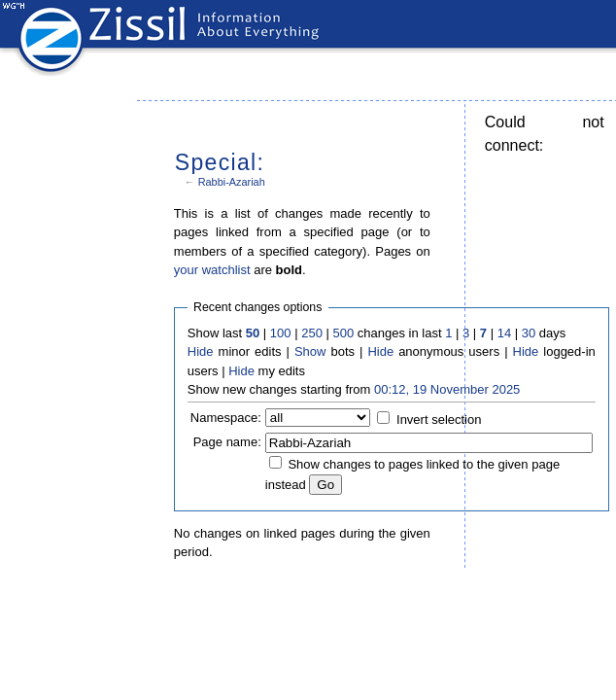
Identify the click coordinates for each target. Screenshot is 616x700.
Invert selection (439, 420)
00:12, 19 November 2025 (447, 389)
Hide (201, 351)
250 (312, 333)
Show (310, 351)
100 (281, 333)
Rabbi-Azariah (232, 182)
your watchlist (212, 270)
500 (343, 333)
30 (529, 333)
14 (504, 333)
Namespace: (226, 418)
